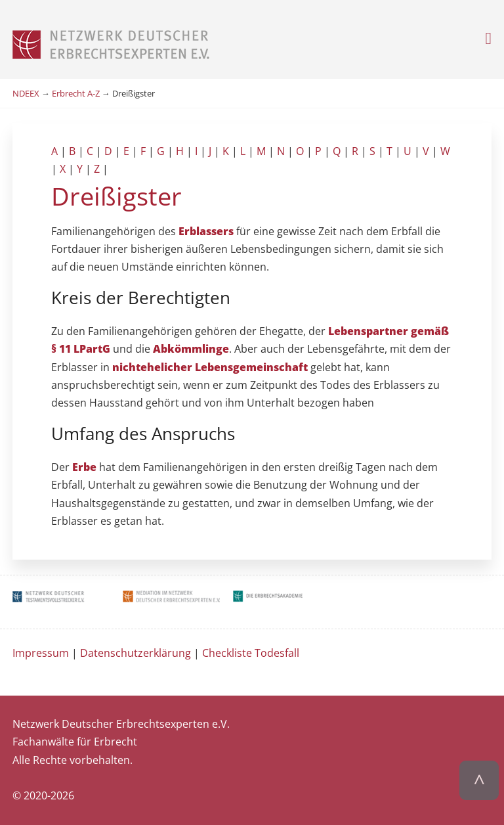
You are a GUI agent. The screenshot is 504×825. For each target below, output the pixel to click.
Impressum (41, 653)
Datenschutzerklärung (136, 653)
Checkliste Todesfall (251, 653)
